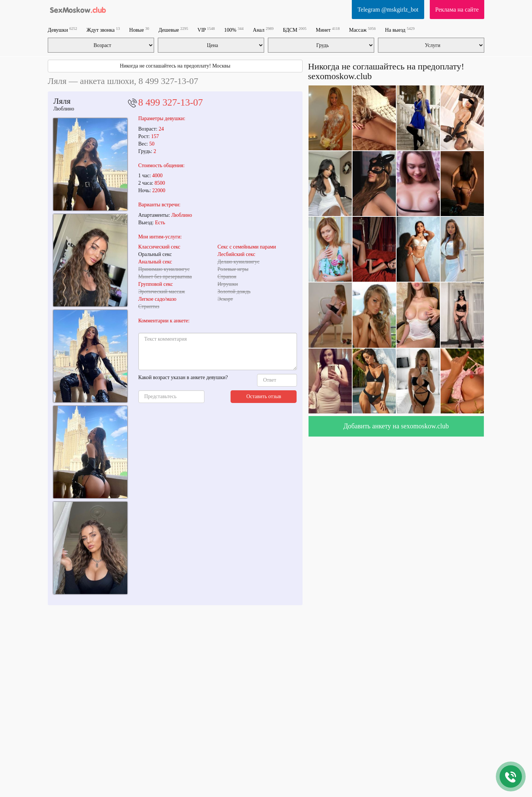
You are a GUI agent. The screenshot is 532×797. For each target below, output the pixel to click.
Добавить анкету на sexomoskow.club (396, 426)
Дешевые (173, 30)
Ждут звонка (103, 30)
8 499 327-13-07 (171, 102)
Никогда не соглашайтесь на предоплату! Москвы (175, 66)
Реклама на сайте (457, 10)
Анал (263, 30)
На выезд (400, 30)
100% (234, 30)
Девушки (62, 30)
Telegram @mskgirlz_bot (388, 10)
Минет (328, 30)
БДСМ (295, 30)
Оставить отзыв (264, 396)
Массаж (362, 30)
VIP (206, 30)
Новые (139, 30)
